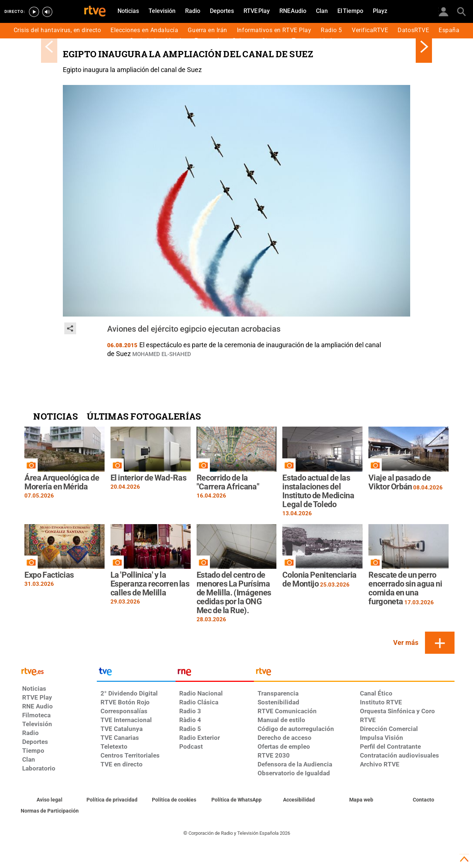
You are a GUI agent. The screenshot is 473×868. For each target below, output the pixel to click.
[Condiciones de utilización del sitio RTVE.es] (50, 800)
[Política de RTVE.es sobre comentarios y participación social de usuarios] (50, 811)
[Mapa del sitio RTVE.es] (361, 800)
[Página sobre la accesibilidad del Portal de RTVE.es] (299, 800)
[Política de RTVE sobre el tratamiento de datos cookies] (174, 800)
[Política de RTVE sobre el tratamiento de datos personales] (112, 800)
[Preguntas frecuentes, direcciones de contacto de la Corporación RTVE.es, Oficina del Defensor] (423, 800)
